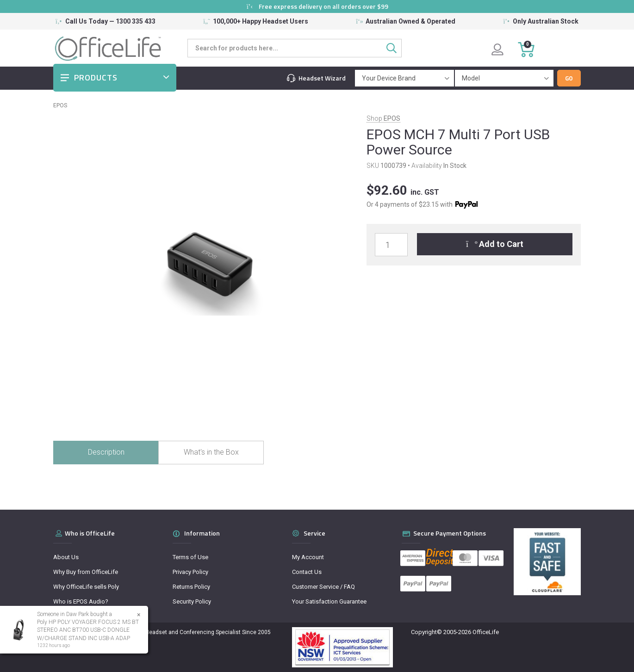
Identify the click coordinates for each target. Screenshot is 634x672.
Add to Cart (495, 244)
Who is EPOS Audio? (81, 601)
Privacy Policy (190, 572)
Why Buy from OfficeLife (86, 572)
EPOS (60, 105)
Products (96, 77)
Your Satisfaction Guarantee (329, 601)
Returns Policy (191, 587)
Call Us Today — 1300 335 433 (110, 21)
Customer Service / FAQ (323, 587)
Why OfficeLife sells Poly (86, 587)
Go (569, 78)
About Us (66, 557)
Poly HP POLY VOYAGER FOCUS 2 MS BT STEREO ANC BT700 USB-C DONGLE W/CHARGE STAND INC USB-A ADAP (87, 630)
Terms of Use (190, 557)
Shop (383, 118)
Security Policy (192, 601)
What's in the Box (211, 452)
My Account (308, 557)
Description (106, 452)
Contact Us (307, 572)
